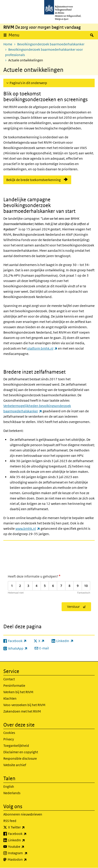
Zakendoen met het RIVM (22, 711)
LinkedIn (26, 840)
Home (8, 44)
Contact (9, 679)
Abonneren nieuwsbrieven (23, 814)
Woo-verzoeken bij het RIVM (24, 705)
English (9, 786)
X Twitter (26, 827)
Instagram (28, 853)
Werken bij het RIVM (18, 692)
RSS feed (10, 821)
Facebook (27, 834)
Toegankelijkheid (16, 746)
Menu (14, 35)
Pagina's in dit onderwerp (28, 83)
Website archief (15, 765)
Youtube (26, 847)
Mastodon (27, 860)
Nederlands (12, 793)
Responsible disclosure (20, 758)
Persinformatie (14, 686)
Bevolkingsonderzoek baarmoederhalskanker (51, 44)
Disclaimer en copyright (21, 752)
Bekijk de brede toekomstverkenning (33, 180)
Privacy (9, 739)
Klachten (10, 698)
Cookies (9, 733)
